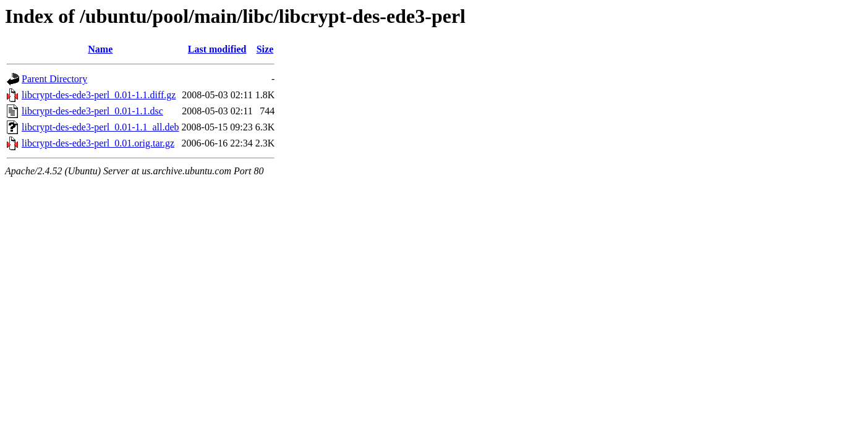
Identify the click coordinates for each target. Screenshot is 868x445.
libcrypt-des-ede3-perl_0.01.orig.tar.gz (98, 143)
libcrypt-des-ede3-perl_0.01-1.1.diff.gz (99, 95)
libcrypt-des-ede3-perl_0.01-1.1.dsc (92, 111)
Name (100, 49)
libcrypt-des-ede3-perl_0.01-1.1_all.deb (100, 127)
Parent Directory (54, 79)
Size (265, 49)
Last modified (217, 49)
